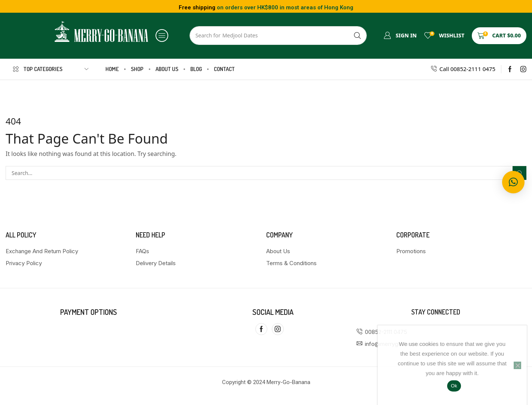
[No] (517, 365)
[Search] (357, 36)
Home (252, 93)
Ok (454, 386)
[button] (162, 36)
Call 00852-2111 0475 (467, 69)
